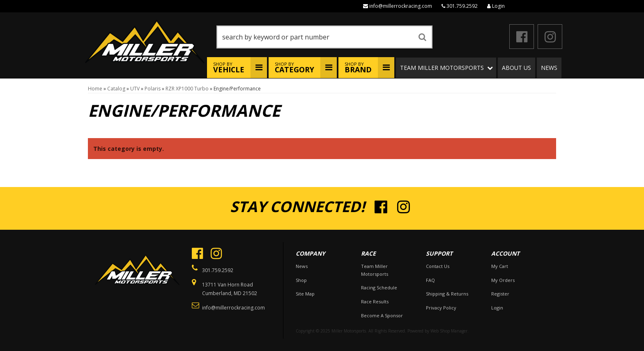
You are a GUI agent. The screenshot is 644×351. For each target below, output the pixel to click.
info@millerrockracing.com (401, 6)
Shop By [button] (229, 68)
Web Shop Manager (449, 331)
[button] (325, 37)
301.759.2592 (462, 6)
